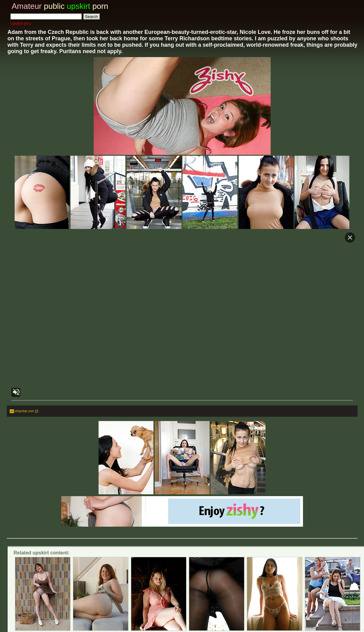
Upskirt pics (21, 23)
